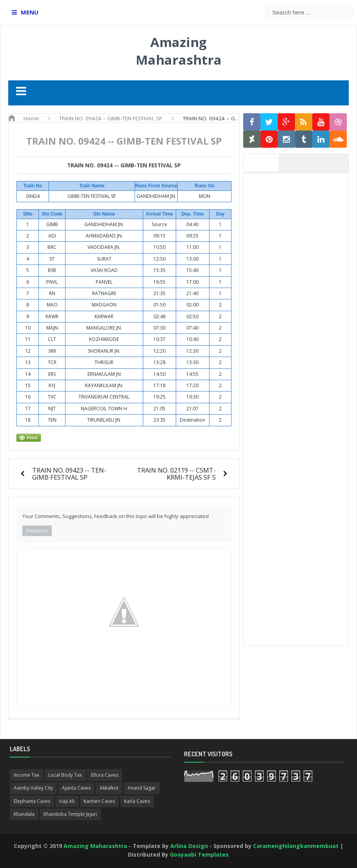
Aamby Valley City (33, 788)
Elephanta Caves (32, 801)
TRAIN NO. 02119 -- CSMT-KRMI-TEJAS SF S (176, 474)
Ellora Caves (105, 775)
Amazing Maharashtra (179, 51)
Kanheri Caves (99, 801)
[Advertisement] (300, 227)
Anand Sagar (142, 788)
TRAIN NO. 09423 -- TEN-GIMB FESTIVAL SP (69, 474)
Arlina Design (189, 846)
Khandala (24, 814)
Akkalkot (109, 788)
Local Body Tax (65, 775)
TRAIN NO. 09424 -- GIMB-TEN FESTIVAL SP (124, 165)
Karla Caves (137, 801)
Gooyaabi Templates (199, 854)
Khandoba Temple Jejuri (70, 814)
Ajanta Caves (76, 788)
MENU (30, 12)
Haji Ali (67, 801)
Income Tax (26, 775)
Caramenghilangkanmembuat (296, 846)
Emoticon (37, 531)
